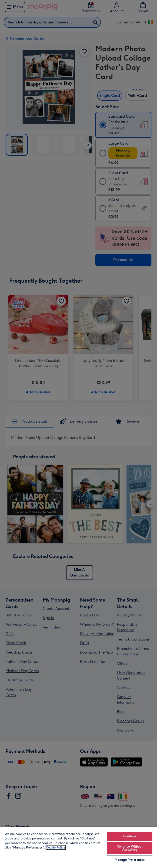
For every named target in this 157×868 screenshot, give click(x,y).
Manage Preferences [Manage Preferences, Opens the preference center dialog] (130, 860)
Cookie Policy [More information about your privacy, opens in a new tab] (56, 847)
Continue (130, 836)
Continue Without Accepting (130, 848)
